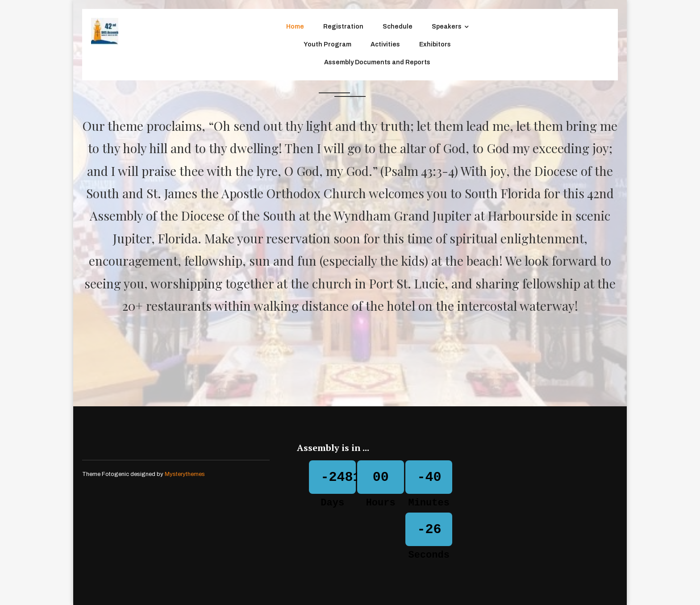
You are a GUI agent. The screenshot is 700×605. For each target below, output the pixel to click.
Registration (343, 27)
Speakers (447, 27)
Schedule (398, 27)
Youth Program (327, 44)
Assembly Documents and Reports (377, 62)
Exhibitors (435, 44)
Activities (385, 44)
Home (295, 27)
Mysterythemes (185, 474)
